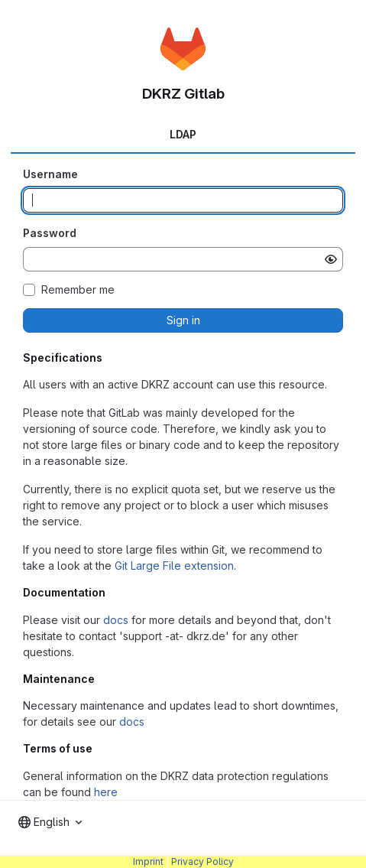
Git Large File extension (174, 566)
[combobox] (50, 822)
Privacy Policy (202, 861)
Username (50, 174)
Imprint (148, 861)
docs (116, 620)
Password (50, 233)
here (106, 792)
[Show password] (331, 259)
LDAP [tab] (183, 134)
